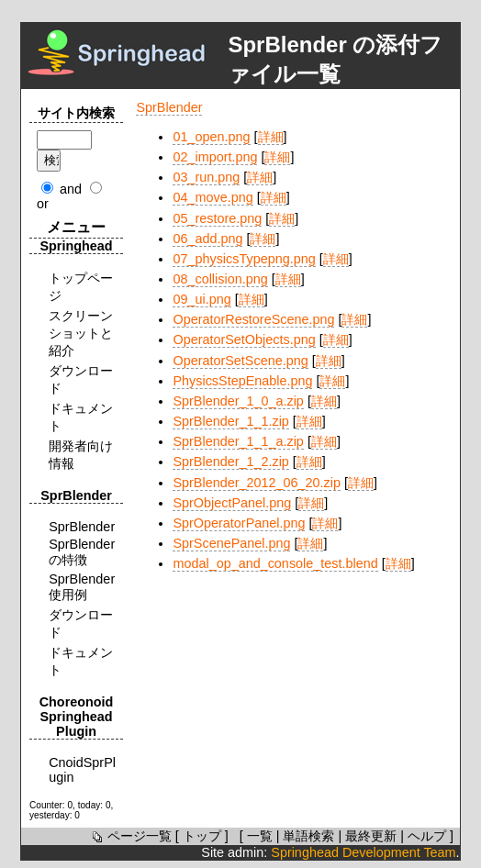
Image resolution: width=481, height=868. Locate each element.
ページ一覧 (130, 836)
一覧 (260, 836)
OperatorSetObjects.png (244, 339)
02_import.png (215, 157)
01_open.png (211, 137)
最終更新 (371, 836)
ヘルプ (427, 836)
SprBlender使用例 (82, 587)
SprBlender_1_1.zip (230, 421)
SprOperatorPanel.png (239, 523)
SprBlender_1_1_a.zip (238, 441)
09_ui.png (201, 299)
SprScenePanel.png (231, 543)
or (43, 204)
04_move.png (213, 197)
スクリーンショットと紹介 (81, 333)
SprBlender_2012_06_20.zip (256, 483)
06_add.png (207, 239)
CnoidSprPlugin (82, 770)
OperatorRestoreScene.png (253, 319)
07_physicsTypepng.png (244, 259)
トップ (202, 836)
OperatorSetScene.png (240, 361)
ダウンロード (81, 379)
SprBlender (169, 107)
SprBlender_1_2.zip (230, 462)
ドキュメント (81, 417)
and (71, 189)
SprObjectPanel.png (232, 503)
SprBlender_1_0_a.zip (238, 401)
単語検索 (308, 836)
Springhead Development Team (363, 852)
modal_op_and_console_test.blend (275, 563)
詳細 (271, 137)
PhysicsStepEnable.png (242, 381)
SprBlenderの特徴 (82, 552)
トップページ (81, 287)
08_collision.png (220, 279)
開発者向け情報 (81, 455)
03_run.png (206, 177)
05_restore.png (217, 218)
